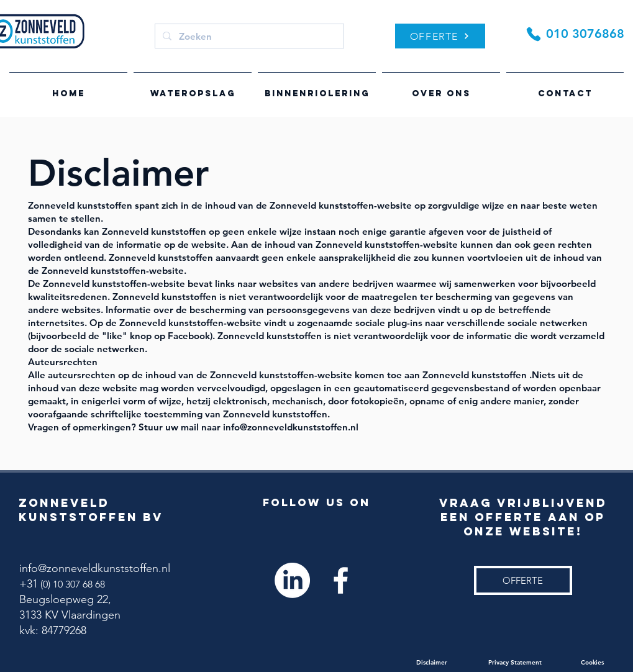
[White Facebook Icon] (341, 580)
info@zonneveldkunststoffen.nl (95, 568)
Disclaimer (452, 662)
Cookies (593, 662)
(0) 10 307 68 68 (71, 584)
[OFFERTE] (440, 36)
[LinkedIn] (292, 580)
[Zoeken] (248, 36)
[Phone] (534, 34)
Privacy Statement (535, 662)
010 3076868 (585, 34)
